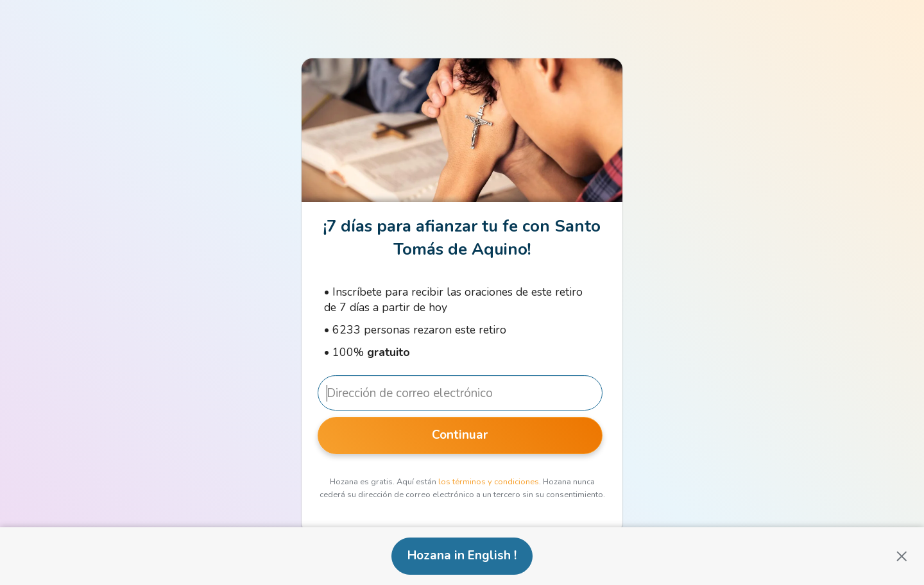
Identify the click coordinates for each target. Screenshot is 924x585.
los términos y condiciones (489, 482)
